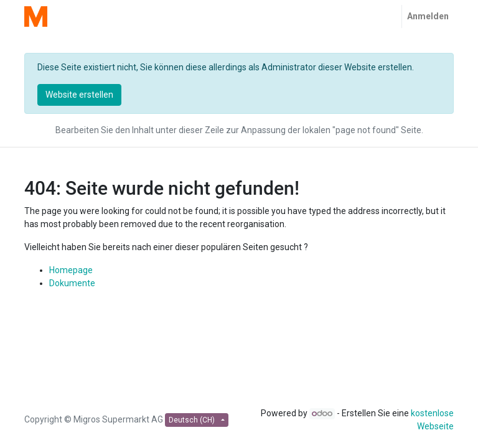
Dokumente (72, 283)
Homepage (71, 270)
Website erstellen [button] (79, 95)
